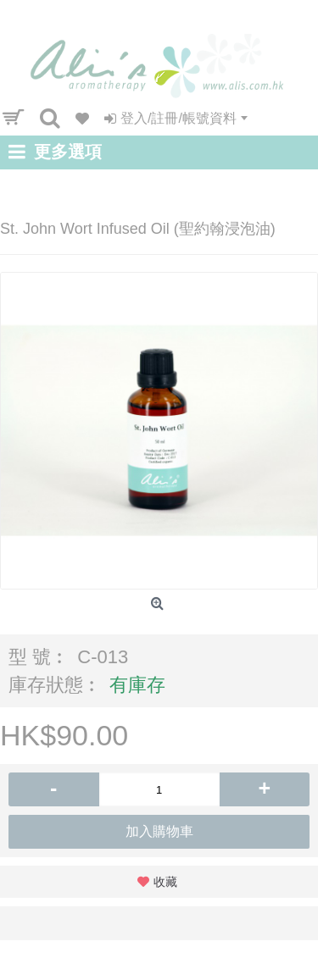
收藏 (165, 882)
